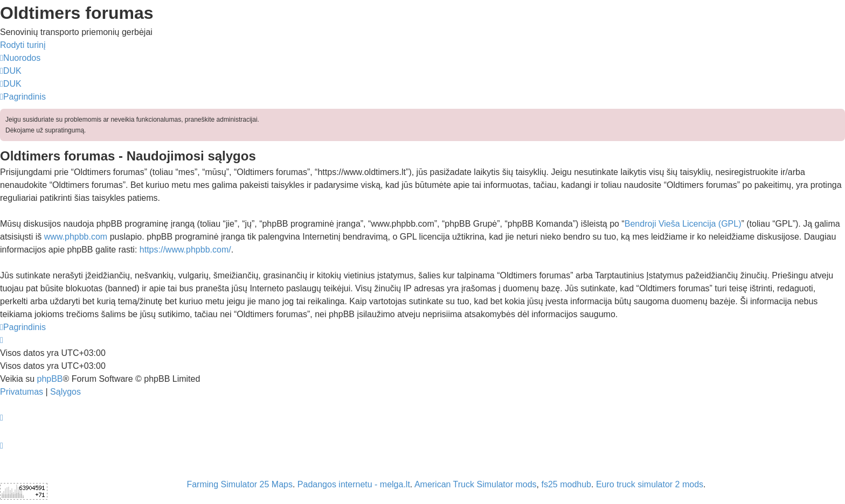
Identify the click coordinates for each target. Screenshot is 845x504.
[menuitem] (11, 71)
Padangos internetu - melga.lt (354, 484)
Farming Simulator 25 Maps (240, 484)
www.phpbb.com (76, 237)
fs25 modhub (567, 484)
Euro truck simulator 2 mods (650, 484)
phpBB (50, 379)
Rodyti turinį (23, 45)
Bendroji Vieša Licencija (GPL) (683, 224)
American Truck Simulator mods (476, 484)
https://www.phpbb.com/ (185, 250)
